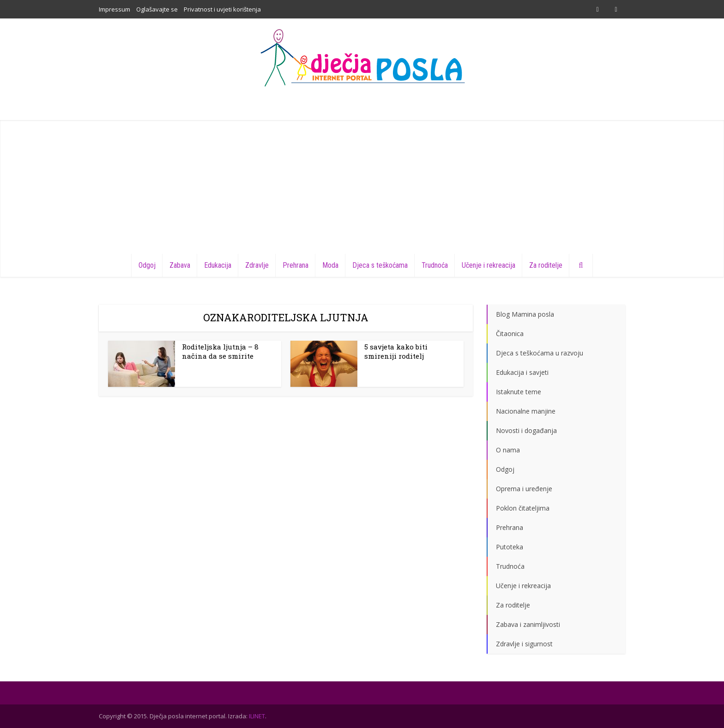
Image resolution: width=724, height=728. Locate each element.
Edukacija (218, 265)
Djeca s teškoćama (380, 265)
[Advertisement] (362, 185)
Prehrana (296, 265)
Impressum (115, 9)
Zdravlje (257, 265)
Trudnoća (435, 265)
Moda (330, 265)
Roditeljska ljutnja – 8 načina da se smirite (220, 351)
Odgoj (147, 265)
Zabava (180, 265)
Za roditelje (546, 265)
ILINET (257, 716)
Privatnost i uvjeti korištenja (222, 9)
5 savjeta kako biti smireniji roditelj (396, 351)
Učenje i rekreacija (489, 265)
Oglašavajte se (157, 9)
